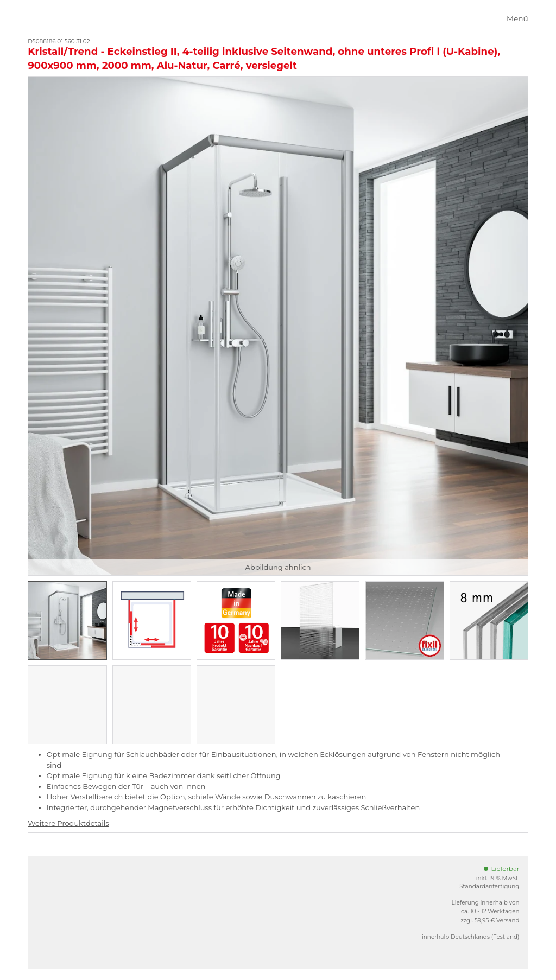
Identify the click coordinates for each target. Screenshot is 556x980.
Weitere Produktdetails (68, 823)
